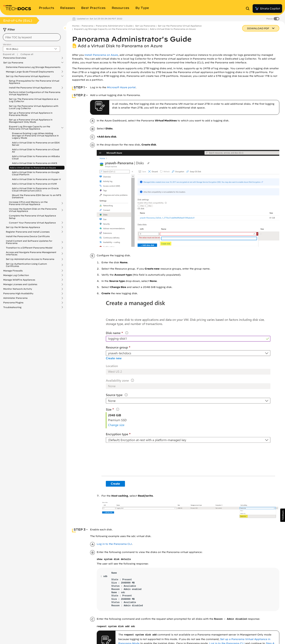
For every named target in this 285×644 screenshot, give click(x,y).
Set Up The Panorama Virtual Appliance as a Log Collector (34, 100)
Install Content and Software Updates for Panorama (29, 242)
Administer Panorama (15, 298)
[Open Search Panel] (249, 9)
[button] (283, 515)
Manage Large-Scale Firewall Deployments (30, 72)
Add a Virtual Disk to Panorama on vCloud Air (36, 151)
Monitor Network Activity (18, 289)
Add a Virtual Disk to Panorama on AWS (35, 163)
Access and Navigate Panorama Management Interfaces (31, 253)
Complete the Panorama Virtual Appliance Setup (32, 217)
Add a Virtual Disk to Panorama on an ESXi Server (36, 144)
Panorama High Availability (18, 293)
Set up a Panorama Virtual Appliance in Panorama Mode (31, 114)
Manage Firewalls (13, 271)
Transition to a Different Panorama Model (29, 248)
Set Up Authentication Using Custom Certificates (26, 265)
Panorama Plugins (13, 303)
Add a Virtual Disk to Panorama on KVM (34, 184)
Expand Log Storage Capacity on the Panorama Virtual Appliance (29, 128)
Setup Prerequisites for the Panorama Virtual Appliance (34, 82)
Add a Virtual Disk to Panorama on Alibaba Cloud (36, 157)
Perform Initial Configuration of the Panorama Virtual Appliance (35, 93)
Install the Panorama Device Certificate (28, 236)
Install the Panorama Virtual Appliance (30, 88)
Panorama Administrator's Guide (114, 26)
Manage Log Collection (16, 275)
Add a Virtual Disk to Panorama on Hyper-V (36, 179)
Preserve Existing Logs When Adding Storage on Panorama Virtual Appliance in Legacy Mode (35, 136)
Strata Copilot (267, 9)
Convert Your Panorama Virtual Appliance (32, 223)
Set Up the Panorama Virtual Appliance (28, 76)
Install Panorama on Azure (101, 55)
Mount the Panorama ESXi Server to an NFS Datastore (37, 196)
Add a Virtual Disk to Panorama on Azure (33, 168)
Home (75, 26)
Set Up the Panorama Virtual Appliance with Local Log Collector (34, 107)
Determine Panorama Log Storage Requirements (33, 67)
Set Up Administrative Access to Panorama (30, 259)
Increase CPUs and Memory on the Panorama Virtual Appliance (28, 203)
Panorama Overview (15, 58)
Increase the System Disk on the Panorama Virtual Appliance (33, 210)
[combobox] (32, 37)
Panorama (87, 26)
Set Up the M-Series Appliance (23, 227)
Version (7, 44)
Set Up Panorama (13, 63)
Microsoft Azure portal (121, 87)
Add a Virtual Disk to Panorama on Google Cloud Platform (36, 173)
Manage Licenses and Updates (20, 284)
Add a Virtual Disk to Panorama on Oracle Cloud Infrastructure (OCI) (35, 189)
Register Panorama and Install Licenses (28, 232)
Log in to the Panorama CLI (114, 544)
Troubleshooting (12, 307)
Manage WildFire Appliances (19, 280)
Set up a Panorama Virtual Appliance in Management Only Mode (31, 121)
